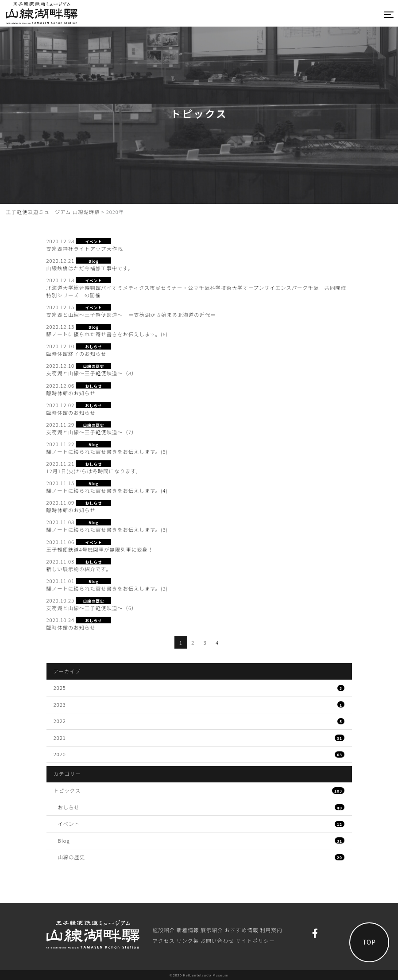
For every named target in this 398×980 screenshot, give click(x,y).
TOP (369, 942)
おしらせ (201, 807)
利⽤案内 (271, 930)
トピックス (199, 790)
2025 (199, 688)
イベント (201, 824)
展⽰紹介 (212, 930)
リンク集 (187, 940)
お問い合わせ (217, 940)
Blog (201, 840)
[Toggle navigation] (389, 14)
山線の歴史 (201, 857)
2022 (199, 721)
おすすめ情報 (241, 930)
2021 (199, 738)
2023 (199, 704)
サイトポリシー (255, 940)
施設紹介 (164, 930)
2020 (199, 754)
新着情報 (188, 930)
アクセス (164, 940)
